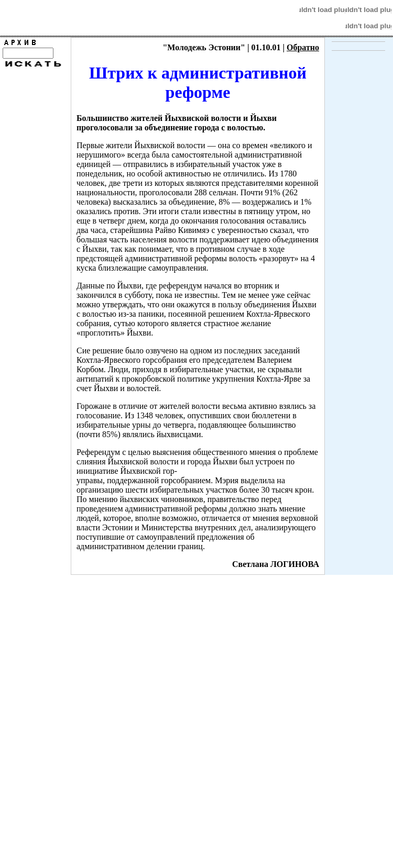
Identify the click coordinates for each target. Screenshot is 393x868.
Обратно (303, 47)
